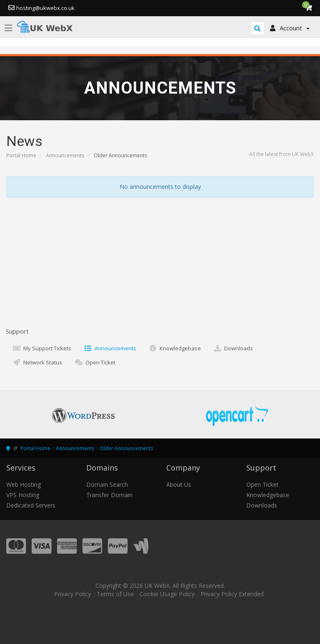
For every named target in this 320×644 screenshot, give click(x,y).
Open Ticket (95, 362)
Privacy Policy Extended (232, 594)
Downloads (233, 348)
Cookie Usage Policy (167, 594)
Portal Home (21, 155)
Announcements (65, 155)
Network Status (37, 362)
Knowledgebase (175, 348)
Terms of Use (115, 594)
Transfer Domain (109, 495)
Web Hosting (24, 484)
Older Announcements (126, 448)
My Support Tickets (42, 348)
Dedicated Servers (31, 505)
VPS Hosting (23, 495)
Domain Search (107, 484)
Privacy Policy (72, 594)
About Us (179, 484)
